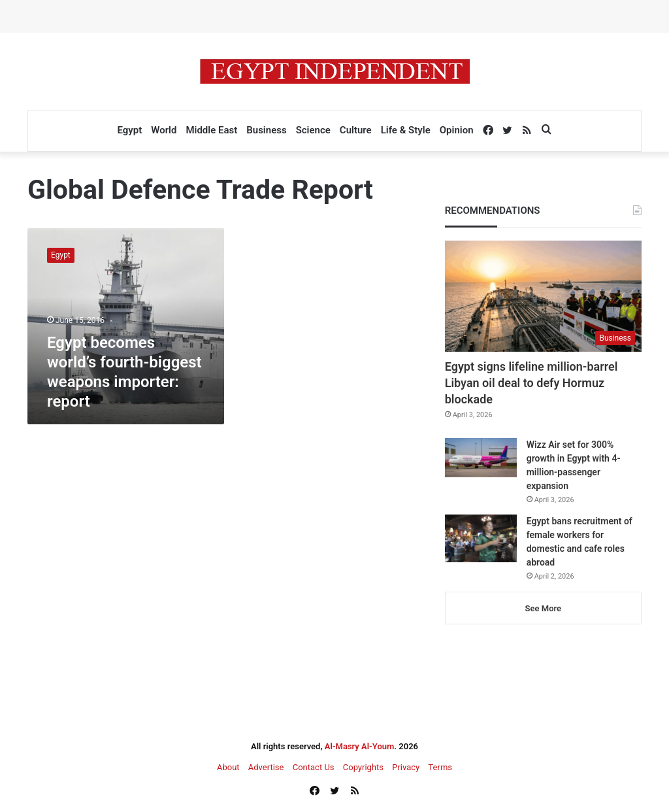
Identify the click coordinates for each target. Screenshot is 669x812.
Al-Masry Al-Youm (360, 746)
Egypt (129, 130)
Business (266, 130)
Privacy (406, 767)
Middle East (211, 130)
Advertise (266, 767)
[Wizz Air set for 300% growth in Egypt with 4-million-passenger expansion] (481, 458)
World (164, 130)
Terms (440, 767)
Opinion (457, 130)
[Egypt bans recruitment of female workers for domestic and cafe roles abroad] (481, 538)
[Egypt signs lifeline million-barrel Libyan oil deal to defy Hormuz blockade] (543, 296)
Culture (356, 130)
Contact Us (314, 767)
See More (543, 608)
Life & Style (406, 130)
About (228, 767)
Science (313, 130)
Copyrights (363, 767)
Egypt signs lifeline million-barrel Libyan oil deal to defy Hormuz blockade (531, 383)
